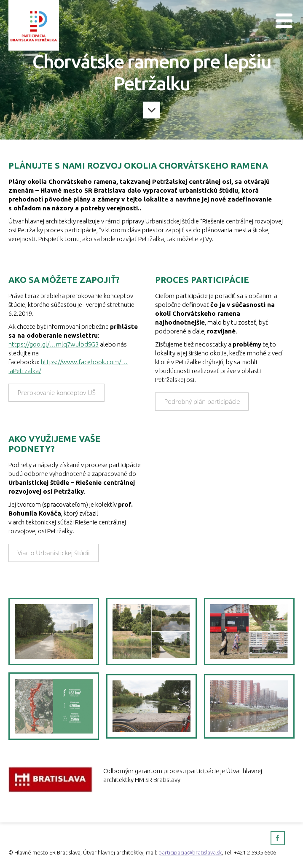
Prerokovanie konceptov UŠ (56, 392)
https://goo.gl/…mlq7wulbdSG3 (54, 344)
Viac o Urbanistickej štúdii (53, 553)
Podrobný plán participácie (202, 401)
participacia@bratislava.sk (190, 852)
